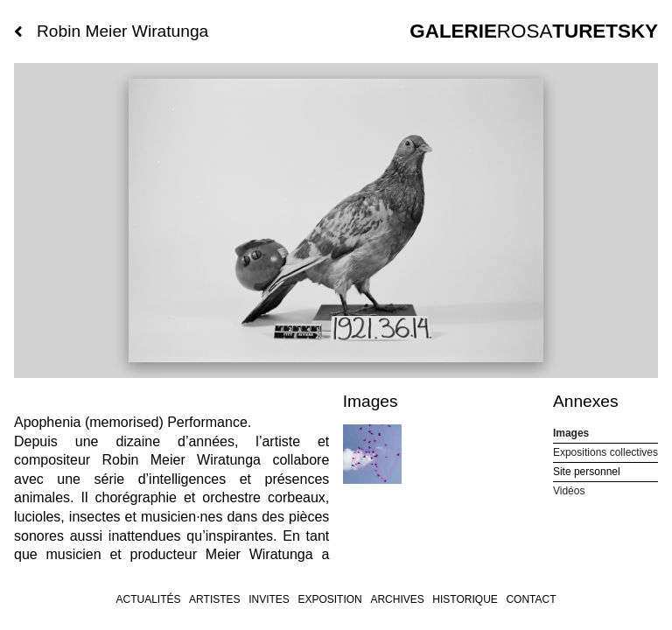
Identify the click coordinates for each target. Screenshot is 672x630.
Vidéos (569, 491)
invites (269, 599)
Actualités (148, 599)
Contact (531, 599)
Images (571, 433)
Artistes (214, 599)
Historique (465, 599)
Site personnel (587, 472)
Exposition (329, 599)
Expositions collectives (605, 452)
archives (397, 599)
